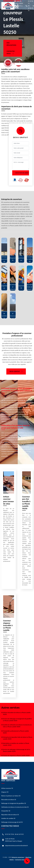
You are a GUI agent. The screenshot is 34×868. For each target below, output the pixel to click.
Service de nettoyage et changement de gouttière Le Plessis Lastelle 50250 (17, 720)
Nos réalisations (11, 44)
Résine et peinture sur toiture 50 (11, 796)
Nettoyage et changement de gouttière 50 (14, 803)
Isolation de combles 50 (8, 818)
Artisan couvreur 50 (7, 788)
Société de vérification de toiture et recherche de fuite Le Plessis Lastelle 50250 (17, 726)
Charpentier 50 (6, 811)
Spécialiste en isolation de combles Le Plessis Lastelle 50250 (16, 744)
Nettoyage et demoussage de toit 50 (12, 822)
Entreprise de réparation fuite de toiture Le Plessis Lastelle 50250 (18, 738)
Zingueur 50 (5, 792)
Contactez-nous (11, 52)
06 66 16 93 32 (19, 834)
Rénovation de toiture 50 (9, 800)
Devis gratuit (16, 371)
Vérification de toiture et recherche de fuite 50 (15, 807)
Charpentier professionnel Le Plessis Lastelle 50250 (16, 732)
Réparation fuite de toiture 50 (10, 815)
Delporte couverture (18, 857)
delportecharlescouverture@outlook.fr (17, 846)
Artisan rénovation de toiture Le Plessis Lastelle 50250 (17, 713)
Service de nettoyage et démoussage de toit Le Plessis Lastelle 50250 (17, 750)
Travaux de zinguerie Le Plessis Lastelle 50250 (16, 756)
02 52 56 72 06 (9, 834)
